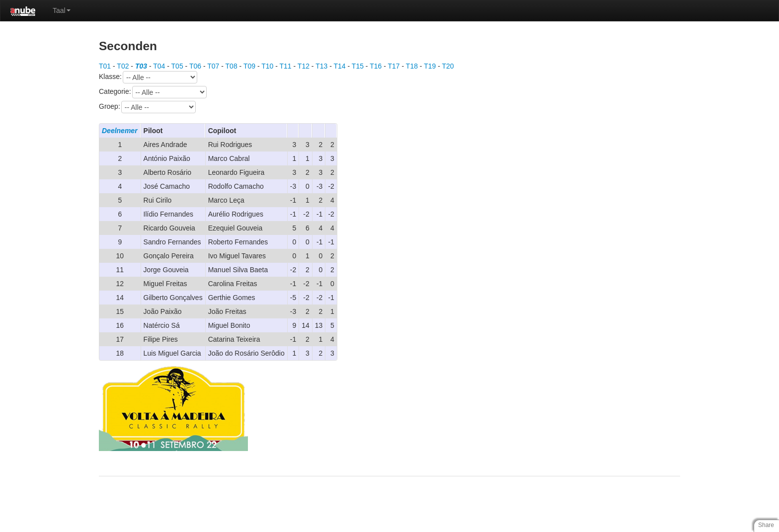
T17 (394, 66)
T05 (177, 66)
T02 (123, 66)
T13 (321, 66)
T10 (267, 66)
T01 (105, 66)
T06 (195, 66)
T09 (249, 66)
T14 (340, 66)
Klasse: (148, 77)
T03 (141, 66)
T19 (430, 66)
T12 (304, 66)
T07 (213, 66)
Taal (62, 10)
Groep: (147, 107)
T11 (286, 66)
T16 (376, 66)
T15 (358, 66)
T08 (232, 66)
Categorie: (153, 92)
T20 (448, 66)
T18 (412, 66)
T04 (159, 66)
